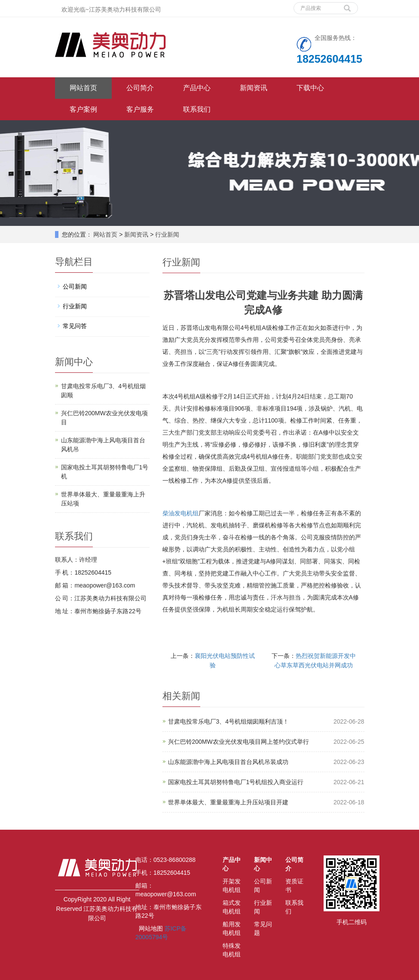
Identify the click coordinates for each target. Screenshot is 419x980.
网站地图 (151, 928)
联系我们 (197, 109)
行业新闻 (166, 234)
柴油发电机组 (180, 513)
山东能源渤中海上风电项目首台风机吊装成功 (228, 762)
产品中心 (197, 88)
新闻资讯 (254, 88)
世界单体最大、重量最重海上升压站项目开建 (228, 802)
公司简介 (140, 88)
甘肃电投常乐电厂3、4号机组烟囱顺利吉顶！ (229, 721)
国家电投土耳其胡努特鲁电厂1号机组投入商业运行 (236, 782)
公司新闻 (75, 286)
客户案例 (83, 109)
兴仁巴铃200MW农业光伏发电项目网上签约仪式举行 (239, 742)
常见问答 (75, 326)
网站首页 (83, 88)
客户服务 (140, 109)
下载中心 (310, 88)
